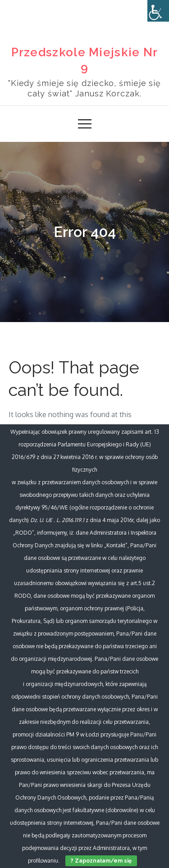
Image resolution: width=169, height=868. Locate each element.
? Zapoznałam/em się (101, 861)
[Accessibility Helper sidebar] (158, 11)
